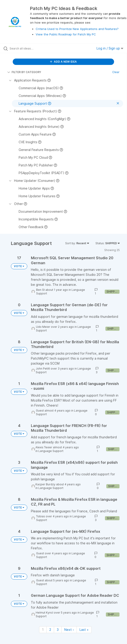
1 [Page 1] (43, 630)
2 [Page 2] (50, 630)
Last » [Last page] (84, 630)
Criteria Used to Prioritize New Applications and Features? (77, 29)
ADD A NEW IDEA (63, 62)
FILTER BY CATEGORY (24, 72)
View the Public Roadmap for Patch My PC (66, 34)
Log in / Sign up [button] (110, 48)
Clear (116, 72)
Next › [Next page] (69, 630)
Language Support (51, 451)
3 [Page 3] (58, 630)
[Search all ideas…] (35, 48)
